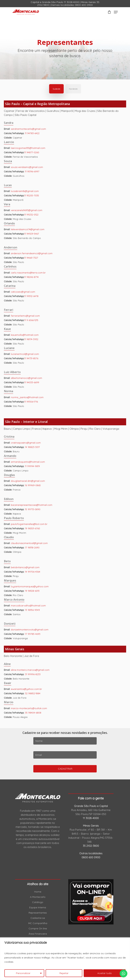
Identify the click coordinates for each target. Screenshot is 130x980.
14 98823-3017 (32, 447)
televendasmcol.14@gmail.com (28, 229)
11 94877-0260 (32, 152)
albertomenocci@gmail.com (26, 378)
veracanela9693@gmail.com (27, 210)
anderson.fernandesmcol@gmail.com (32, 253)
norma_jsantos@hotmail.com (27, 397)
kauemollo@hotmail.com (25, 335)
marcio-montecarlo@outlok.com (29, 708)
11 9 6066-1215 (31, 320)
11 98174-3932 (31, 339)
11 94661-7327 (31, 258)
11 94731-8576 (31, 358)
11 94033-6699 (32, 382)
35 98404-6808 (33, 713)
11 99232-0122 (31, 215)
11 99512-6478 (31, 296)
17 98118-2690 (32, 548)
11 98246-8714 (31, 277)
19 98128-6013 (32, 591)
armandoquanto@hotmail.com (28, 462)
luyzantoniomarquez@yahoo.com (30, 586)
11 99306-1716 (31, 402)
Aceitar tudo (105, 973)
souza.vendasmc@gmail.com (27, 167)
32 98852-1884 (33, 693)
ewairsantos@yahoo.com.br (26, 689)
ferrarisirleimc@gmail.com (25, 316)
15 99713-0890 (33, 509)
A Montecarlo (38, 897)
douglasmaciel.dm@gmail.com (28, 481)
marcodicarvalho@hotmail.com (28, 606)
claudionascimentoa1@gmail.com (29, 543)
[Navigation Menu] (116, 12)
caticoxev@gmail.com (23, 292)
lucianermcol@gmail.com (25, 354)
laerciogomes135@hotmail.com (28, 148)
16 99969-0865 (33, 485)
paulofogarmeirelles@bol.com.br (29, 524)
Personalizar (23, 973)
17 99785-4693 (33, 634)
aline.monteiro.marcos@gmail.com (30, 670)
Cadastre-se (38, 918)
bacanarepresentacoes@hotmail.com (32, 505)
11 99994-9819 (32, 466)
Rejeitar (64, 973)
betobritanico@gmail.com (25, 567)
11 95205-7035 (32, 195)
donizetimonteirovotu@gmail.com (30, 630)
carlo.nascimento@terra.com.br (28, 273)
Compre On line (38, 928)
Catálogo (38, 902)
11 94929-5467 (32, 234)
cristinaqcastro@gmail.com (26, 443)
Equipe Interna (38, 907)
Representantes (38, 913)
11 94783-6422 (32, 133)
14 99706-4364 (33, 572)
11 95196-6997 (32, 171)
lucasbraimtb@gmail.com (25, 191)
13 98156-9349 (32, 610)
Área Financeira (38, 934)
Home (38, 892)
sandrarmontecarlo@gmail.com (28, 129)
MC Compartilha (38, 923)
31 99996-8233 (33, 674)
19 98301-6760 (33, 528)
